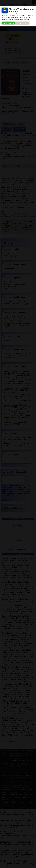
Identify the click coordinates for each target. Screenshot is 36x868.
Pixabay (15, 791)
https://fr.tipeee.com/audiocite (17, 53)
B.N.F (9, 782)
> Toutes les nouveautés (18, 551)
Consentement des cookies (12, 774)
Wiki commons (15, 789)
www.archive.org (19, 794)
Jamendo (6, 787)
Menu (4, 29)
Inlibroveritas (27, 784)
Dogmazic (30, 782)
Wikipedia (25, 789)
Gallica (17, 784)
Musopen (6, 789)
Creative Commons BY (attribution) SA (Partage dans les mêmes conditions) (17, 230)
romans (26, 63)
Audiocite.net (27, 95)
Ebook (5, 784)
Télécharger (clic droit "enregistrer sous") (13, 124)
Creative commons (18, 782)
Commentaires (20, 129)
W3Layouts (16, 799)
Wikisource (7, 791)
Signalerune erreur (7, 129)
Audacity (20, 779)
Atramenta (11, 779)
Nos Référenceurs (25, 791)
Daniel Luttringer (13, 103)
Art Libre (17, 223)
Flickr (11, 784)
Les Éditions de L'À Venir (19, 787)
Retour (16, 63)
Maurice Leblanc (26, 72)
